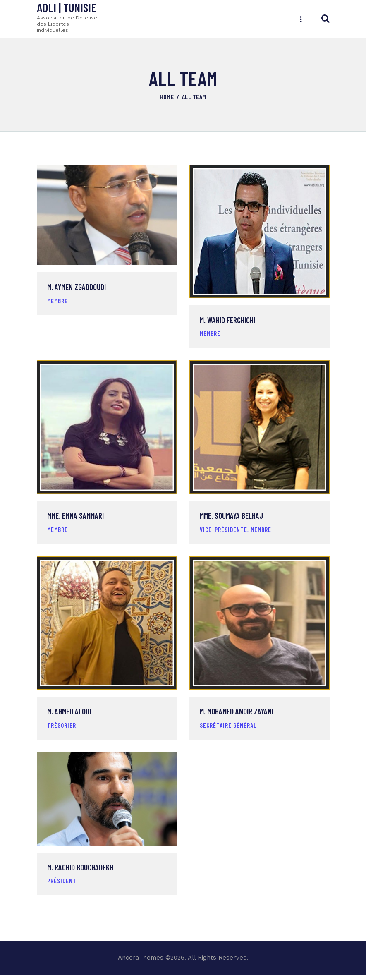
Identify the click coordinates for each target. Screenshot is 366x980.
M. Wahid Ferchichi (227, 321)
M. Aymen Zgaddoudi (77, 288)
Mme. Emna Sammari (75, 518)
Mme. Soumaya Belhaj (231, 518)
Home (167, 97)
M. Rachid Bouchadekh (80, 872)
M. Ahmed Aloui (69, 715)
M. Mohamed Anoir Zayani (237, 715)
